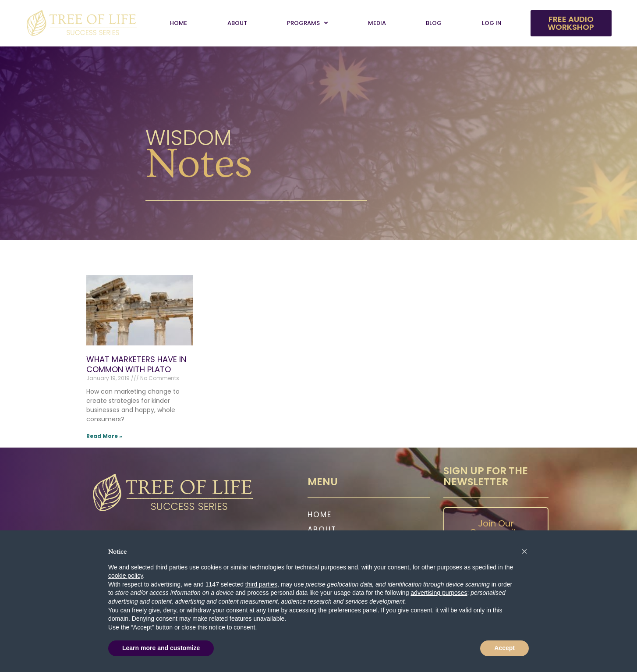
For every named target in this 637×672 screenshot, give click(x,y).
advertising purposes (439, 593)
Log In (492, 23)
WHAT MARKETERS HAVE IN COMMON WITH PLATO (136, 364)
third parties (261, 584)
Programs (307, 23)
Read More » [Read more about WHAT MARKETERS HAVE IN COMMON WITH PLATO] (104, 436)
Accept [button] (504, 648)
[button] (524, 551)
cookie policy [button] (126, 576)
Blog (434, 23)
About (237, 23)
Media (377, 23)
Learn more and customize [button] (161, 648)
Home (179, 23)
